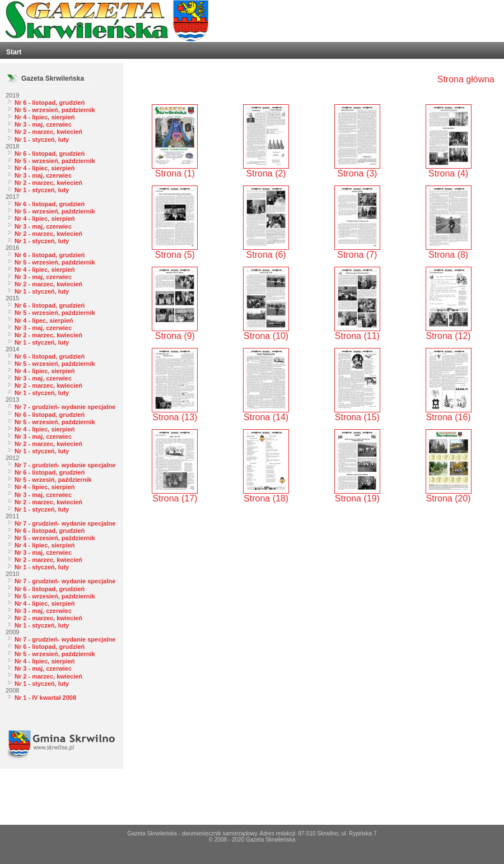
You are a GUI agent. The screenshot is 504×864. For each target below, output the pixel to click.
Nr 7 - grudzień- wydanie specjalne (65, 407)
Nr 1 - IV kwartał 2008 (45, 698)
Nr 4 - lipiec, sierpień (45, 117)
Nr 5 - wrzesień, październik (55, 110)
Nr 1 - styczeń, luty (42, 140)
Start (14, 52)
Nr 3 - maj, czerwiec (43, 124)
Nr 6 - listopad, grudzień (50, 103)
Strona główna (466, 79)
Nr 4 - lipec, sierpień (44, 320)
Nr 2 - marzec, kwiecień (48, 132)
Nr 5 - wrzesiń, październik (53, 480)
